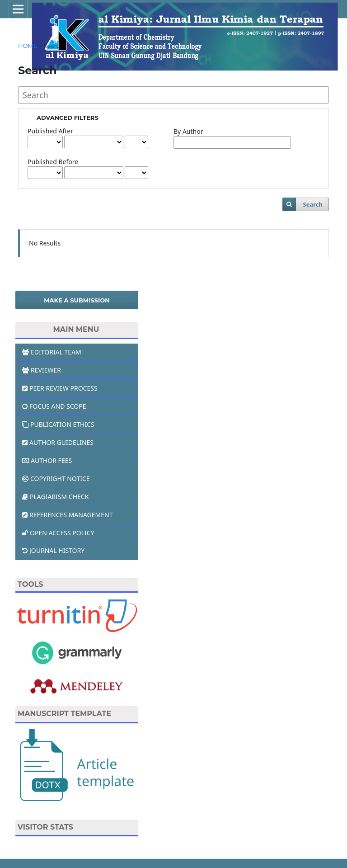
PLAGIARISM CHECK (55, 497)
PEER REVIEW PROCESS (60, 388)
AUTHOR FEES (47, 460)
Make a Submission (77, 300)
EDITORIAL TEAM (52, 352)
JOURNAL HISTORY (53, 550)
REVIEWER (42, 370)
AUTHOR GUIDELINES (58, 442)
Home (28, 46)
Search (312, 204)
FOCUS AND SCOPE (54, 406)
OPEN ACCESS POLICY (58, 533)
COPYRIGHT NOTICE (56, 479)
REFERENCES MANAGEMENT (67, 515)
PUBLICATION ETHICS (58, 424)
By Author (188, 131)
